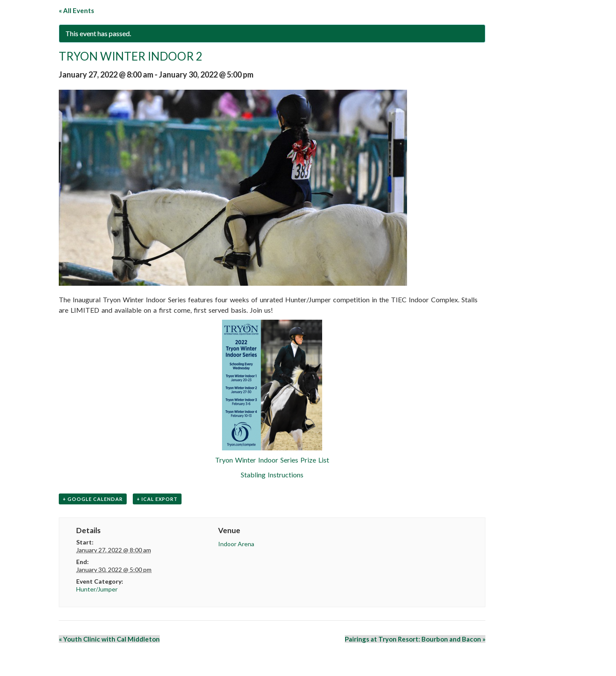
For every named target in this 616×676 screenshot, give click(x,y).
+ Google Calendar (93, 499)
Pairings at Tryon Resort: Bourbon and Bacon (415, 639)
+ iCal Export (157, 499)
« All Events (76, 10)
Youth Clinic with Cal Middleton (109, 639)
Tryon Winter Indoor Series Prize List (272, 460)
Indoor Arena (236, 544)
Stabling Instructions (272, 475)
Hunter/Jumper (97, 589)
